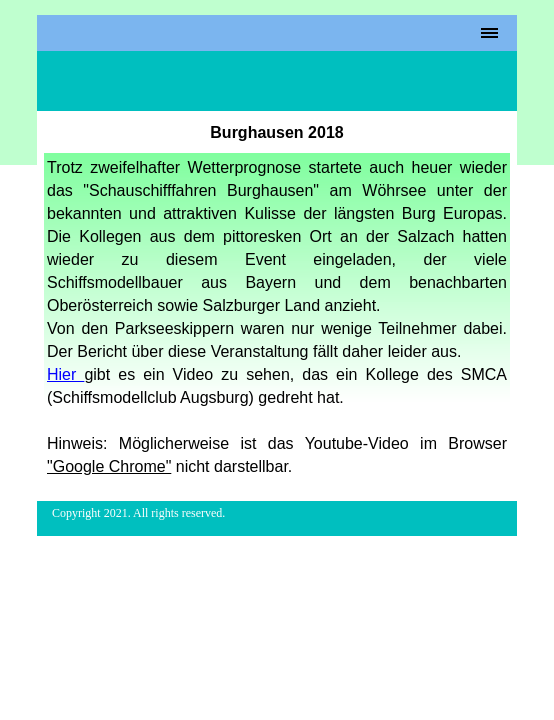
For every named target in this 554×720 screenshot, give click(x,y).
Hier (65, 374)
